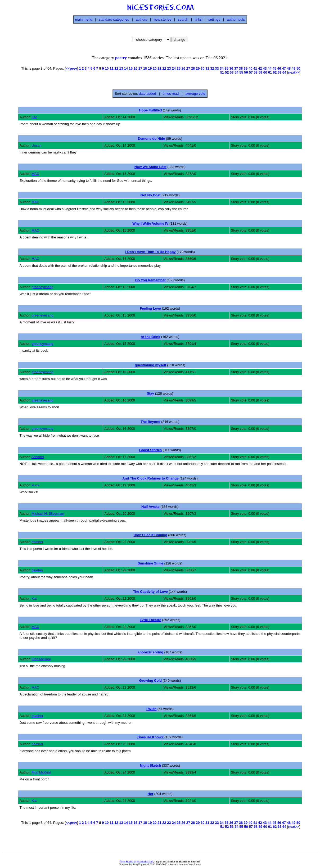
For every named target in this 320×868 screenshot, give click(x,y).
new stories (163, 19)
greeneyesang (42, 287)
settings (214, 19)
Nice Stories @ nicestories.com (137, 862)
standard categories (114, 19)
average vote (195, 94)
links (198, 19)
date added (147, 94)
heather (37, 542)
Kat (34, 117)
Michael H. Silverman (48, 514)
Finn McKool (41, 659)
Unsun (37, 145)
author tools (236, 19)
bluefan (37, 570)
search (183, 19)
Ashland (37, 457)
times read (171, 94)
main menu (84, 19)
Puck (35, 485)
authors (141, 19)
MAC (35, 174)
